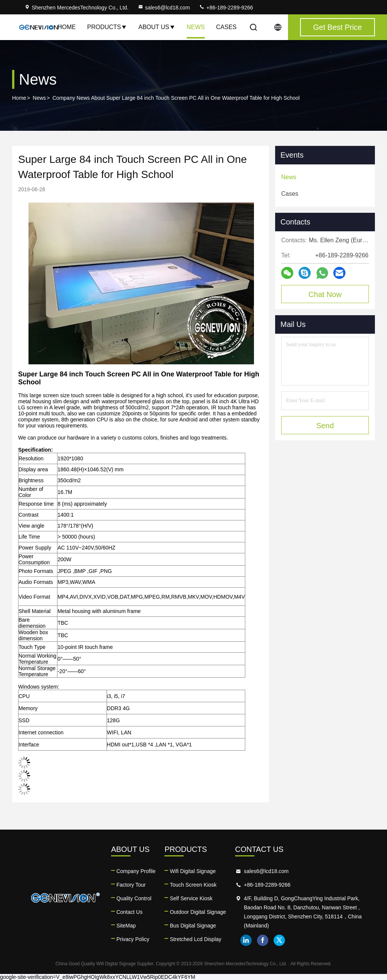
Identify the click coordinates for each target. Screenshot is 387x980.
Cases (226, 27)
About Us (157, 27)
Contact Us (129, 912)
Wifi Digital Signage (193, 871)
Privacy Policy (133, 939)
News (196, 27)
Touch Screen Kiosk (193, 885)
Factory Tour (131, 885)
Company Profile (136, 871)
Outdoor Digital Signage (198, 912)
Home (67, 27)
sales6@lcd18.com (164, 8)
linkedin (246, 940)
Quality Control (134, 898)
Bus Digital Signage (193, 926)
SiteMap (126, 926)
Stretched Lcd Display (195, 939)
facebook (263, 940)
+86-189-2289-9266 (226, 8)
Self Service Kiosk (191, 898)
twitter (279, 940)
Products (107, 27)
